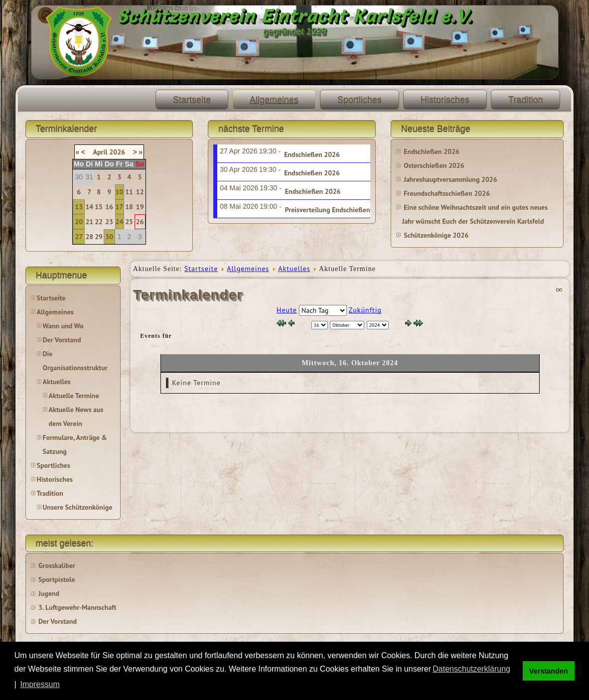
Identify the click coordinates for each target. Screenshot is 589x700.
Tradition (525, 100)
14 (89, 207)
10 (120, 192)
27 (79, 237)
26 (140, 222)
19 (140, 207)
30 (109, 237)
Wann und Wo (63, 326)
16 (109, 207)
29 (99, 237)
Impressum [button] (40, 684)
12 (140, 192)
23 (109, 222)
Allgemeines (274, 100)
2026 (117, 152)
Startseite (192, 100)
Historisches (445, 100)
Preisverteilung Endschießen (328, 210)
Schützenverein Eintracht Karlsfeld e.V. (295, 16)
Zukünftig (365, 310)
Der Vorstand (62, 340)
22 (99, 222)
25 (129, 222)
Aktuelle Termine (74, 396)
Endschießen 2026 (312, 154)
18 (129, 207)
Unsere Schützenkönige (78, 507)
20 (79, 222)
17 (120, 207)
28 (89, 237)
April (100, 152)
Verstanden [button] (549, 671)
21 (89, 222)
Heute (287, 310)
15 (99, 207)
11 (129, 192)
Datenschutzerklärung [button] (471, 669)
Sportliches (360, 100)
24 (120, 222)
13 (79, 207)
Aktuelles (57, 382)
